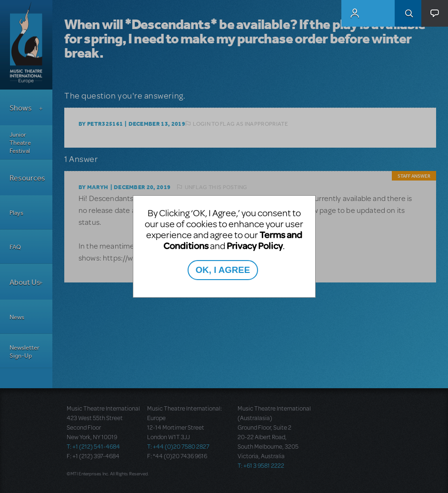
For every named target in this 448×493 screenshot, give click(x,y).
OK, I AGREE (223, 270)
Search (408, 13)
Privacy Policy (255, 246)
